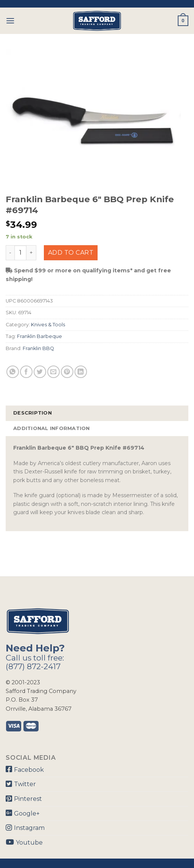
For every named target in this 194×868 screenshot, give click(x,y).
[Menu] (10, 21)
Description (33, 413)
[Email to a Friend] (54, 372)
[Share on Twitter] (40, 372)
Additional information (52, 428)
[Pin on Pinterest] (67, 372)
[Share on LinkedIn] (81, 372)
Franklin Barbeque (40, 336)
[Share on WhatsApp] (13, 372)
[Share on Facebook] (26, 372)
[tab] (97, 413)
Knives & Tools (48, 325)
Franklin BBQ (38, 348)
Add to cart (71, 253)
